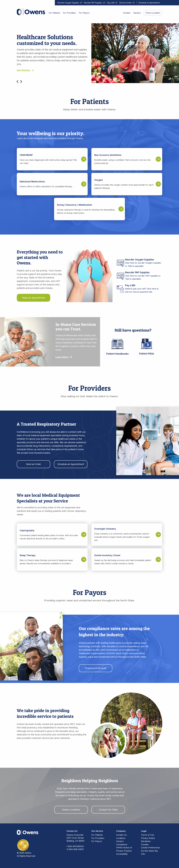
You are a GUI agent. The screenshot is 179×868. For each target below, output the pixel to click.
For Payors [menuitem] (84, 13)
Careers (120, 841)
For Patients (97, 835)
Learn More (64, 357)
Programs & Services (95, 668)
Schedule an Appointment (149, 3)
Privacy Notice (148, 838)
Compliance (122, 844)
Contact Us (122, 835)
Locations (121, 838)
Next (21, 82)
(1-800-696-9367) (75, 849)
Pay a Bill (111, 3)
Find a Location (153, 13)
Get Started (25, 70)
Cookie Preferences (150, 848)
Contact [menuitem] (127, 13)
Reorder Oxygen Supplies (68, 3)
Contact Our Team (108, 810)
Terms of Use (148, 835)
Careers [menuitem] (137, 13)
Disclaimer (146, 841)
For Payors (97, 841)
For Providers (98, 838)
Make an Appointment (34, 298)
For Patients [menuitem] (54, 13)
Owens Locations (71, 810)
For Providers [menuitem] (69, 13)
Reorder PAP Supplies (93, 3)
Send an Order (125, 3)
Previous (17, 82)
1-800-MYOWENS (75, 846)
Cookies (145, 844)
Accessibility (122, 854)
